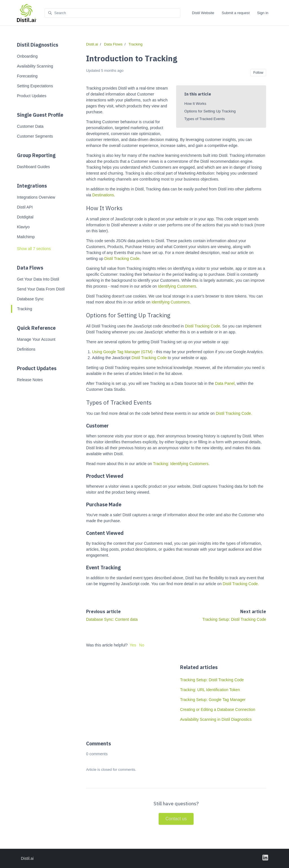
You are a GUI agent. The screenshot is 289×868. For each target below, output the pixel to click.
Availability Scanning (35, 66)
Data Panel (225, 383)
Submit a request (236, 13)
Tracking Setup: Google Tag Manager (213, 700)
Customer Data (30, 126)
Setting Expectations (35, 86)
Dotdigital (25, 217)
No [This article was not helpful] (142, 645)
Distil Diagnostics (38, 45)
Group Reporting (36, 155)
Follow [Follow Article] (258, 73)
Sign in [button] (263, 13)
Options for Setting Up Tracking (210, 111)
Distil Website (203, 13)
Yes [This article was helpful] (133, 645)
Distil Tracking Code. (234, 413)
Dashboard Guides (33, 167)
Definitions (26, 349)
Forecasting (27, 76)
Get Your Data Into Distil (38, 279)
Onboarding (27, 56)
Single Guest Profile (40, 115)
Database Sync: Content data (112, 619)
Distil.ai (92, 44)
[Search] (112, 13)
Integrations (32, 186)
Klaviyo (23, 227)
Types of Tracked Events (205, 119)
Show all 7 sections (34, 249)
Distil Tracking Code (122, 259)
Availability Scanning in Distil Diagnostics (216, 719)
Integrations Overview (36, 197)
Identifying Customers (177, 286)
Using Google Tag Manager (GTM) (122, 352)
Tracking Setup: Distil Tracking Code (234, 619)
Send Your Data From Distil (41, 289)
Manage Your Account (36, 339)
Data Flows (30, 268)
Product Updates (32, 96)
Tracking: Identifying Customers (181, 464)
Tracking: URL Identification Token (210, 690)
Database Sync (30, 299)
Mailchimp (26, 237)
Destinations (103, 195)
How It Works (195, 104)
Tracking (25, 309)
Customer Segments (35, 136)
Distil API (25, 207)
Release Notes (30, 380)
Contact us (176, 819)
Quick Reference (36, 328)
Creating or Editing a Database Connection (218, 709)
